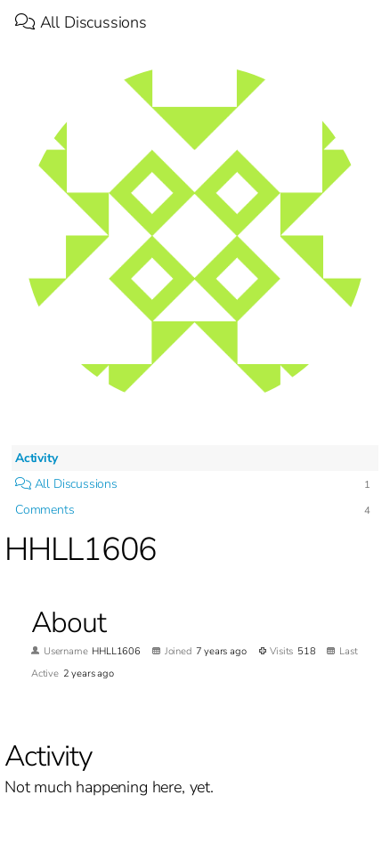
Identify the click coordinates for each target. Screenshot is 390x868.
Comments (45, 510)
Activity (37, 458)
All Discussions (81, 22)
